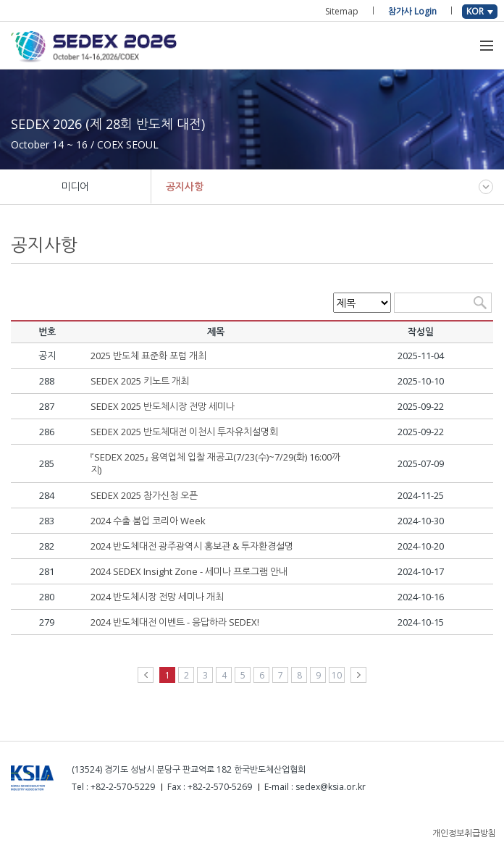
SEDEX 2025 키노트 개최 (140, 381)
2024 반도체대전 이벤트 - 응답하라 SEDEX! (175, 622)
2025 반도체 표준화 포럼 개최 (148, 356)
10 (337, 675)
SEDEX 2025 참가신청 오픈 (144, 495)
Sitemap (342, 11)
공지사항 (185, 186)
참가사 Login (412, 11)
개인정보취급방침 (464, 833)
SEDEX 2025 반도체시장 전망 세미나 (163, 406)
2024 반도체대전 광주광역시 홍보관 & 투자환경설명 (192, 546)
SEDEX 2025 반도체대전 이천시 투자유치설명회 (184, 432)
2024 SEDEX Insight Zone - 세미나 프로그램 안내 (189, 571)
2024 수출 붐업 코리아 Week (148, 521)
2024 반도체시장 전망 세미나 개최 (157, 597)
